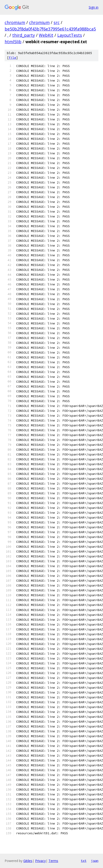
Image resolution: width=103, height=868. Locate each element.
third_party (24, 35)
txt (84, 861)
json (95, 861)
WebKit (46, 35)
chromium (15, 22)
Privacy (40, 861)
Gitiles (28, 861)
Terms (53, 861)
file (12, 58)
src (57, 22)
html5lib (13, 42)
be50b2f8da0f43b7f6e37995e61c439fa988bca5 (50, 29)
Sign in (94, 7)
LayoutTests (70, 35)
